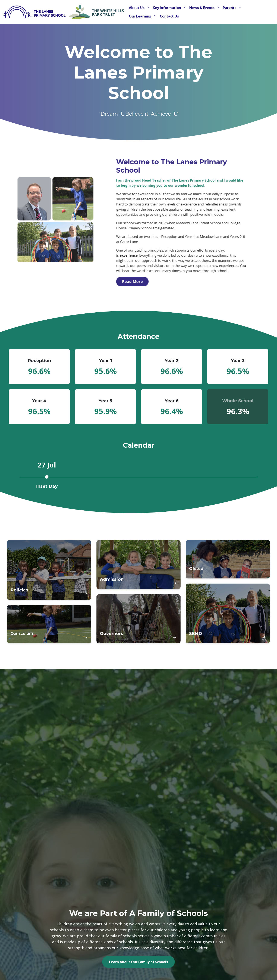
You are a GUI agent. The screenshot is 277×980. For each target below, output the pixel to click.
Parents (230, 8)
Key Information (167, 8)
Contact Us (169, 16)
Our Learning (141, 16)
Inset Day (47, 486)
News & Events (202, 8)
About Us (137, 8)
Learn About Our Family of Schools (138, 962)
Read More (151, 281)
